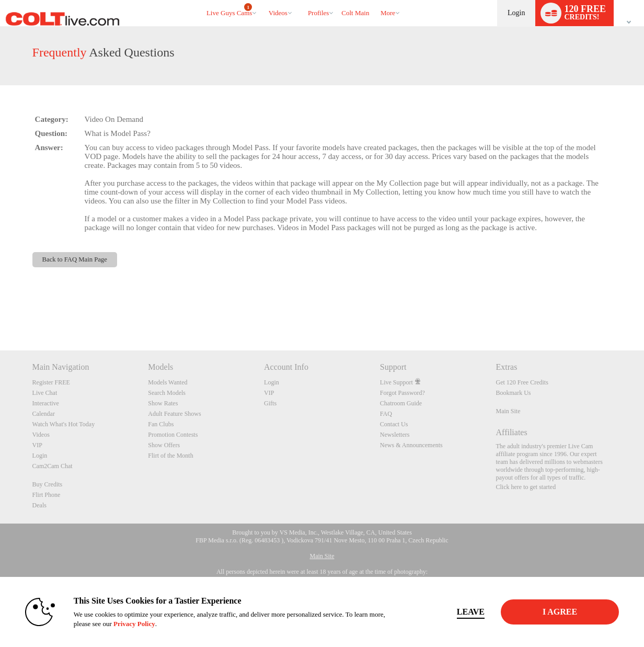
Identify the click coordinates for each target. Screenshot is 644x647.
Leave (468, 612)
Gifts (270, 403)
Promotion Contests (173, 435)
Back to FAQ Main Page (75, 259)
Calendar (44, 414)
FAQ (386, 414)
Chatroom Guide (401, 403)
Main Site (508, 411)
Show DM (0, 311)
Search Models (167, 393)
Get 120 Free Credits (522, 382)
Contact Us (394, 424)
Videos (278, 13)
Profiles (318, 13)
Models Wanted (168, 382)
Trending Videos (264, 0)
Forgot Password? (402, 393)
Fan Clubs (161, 424)
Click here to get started (526, 487)
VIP (37, 445)
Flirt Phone (47, 495)
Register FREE (51, 382)
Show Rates (163, 403)
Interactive (46, 403)
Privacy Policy (132, 624)
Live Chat (45, 393)
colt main (355, 13)
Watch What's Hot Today (64, 424)
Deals (39, 505)
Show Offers (164, 445)
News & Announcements (411, 445)
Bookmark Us (514, 393)
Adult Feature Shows (174, 414)
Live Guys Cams (229, 10)
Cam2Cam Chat (53, 466)
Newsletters (395, 435)
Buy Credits (48, 484)
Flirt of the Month (170, 456)
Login (516, 13)
